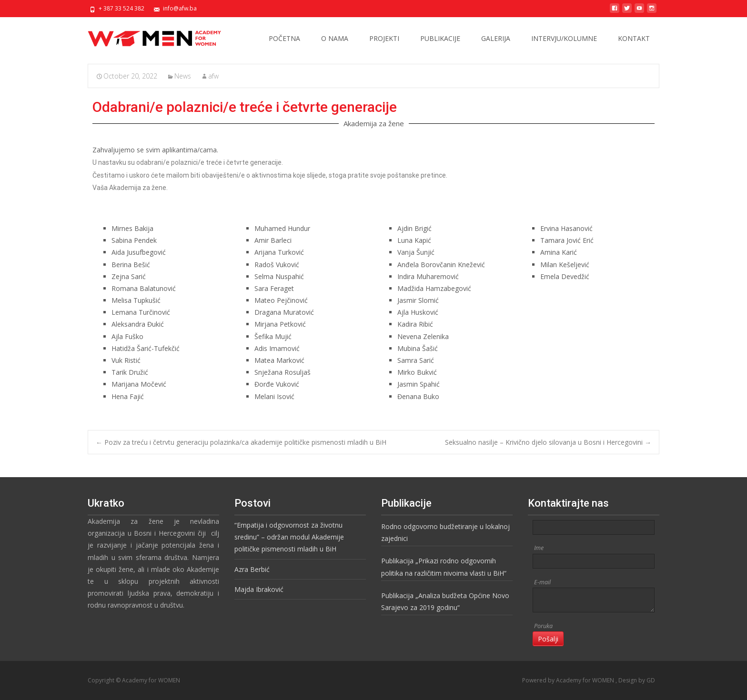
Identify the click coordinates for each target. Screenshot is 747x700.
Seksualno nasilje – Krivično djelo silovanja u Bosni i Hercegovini (548, 442)
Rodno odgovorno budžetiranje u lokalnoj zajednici (445, 532)
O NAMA (335, 38)
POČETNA (284, 38)
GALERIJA (496, 38)
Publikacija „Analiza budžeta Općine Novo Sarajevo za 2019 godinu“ (445, 601)
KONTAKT (634, 38)
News (183, 76)
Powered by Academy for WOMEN (569, 680)
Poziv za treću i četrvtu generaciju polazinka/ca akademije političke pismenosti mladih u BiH (241, 442)
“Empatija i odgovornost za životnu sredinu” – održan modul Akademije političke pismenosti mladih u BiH (289, 537)
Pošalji (548, 639)
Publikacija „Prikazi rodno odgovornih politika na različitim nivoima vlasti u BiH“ (444, 567)
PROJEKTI (384, 38)
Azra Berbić (252, 569)
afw (213, 76)
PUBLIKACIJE (440, 38)
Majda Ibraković (259, 589)
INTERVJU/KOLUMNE (564, 38)
